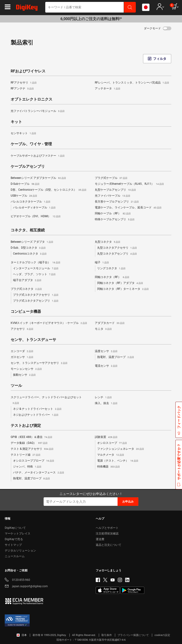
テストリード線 (26, 455)
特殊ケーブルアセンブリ (115, 220)
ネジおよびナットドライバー (36, 415)
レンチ (103, 397)
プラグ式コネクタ (26, 289)
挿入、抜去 (106, 403)
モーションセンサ (26, 369)
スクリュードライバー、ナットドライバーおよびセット (46, 401)
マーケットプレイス (18, 534)
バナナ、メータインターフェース (39, 473)
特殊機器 (109, 467)
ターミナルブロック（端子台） (36, 263)
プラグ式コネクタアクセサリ (36, 295)
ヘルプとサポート (107, 528)
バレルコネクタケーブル (31, 202)
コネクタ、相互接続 (28, 230)
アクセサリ (22, 329)
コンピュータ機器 (26, 312)
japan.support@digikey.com (26, 587)
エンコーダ (22, 351)
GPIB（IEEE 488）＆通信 (32, 437)
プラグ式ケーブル (111, 178)
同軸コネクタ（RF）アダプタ (120, 283)
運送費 (100, 539)
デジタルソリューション (20, 551)
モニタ (103, 329)
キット (16, 122)
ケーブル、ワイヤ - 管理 (31, 144)
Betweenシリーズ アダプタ (32, 242)
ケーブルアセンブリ (28, 167)
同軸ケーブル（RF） (113, 214)
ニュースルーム (15, 556)
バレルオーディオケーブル (34, 208)
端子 (102, 263)
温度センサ (106, 351)
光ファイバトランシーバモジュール (38, 111)
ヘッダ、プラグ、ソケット (34, 274)
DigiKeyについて (15, 528)
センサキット (23, 133)
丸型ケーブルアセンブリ (115, 190)
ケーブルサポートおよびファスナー (38, 156)
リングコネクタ (111, 269)
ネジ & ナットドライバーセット (37, 409)
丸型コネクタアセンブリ (117, 254)
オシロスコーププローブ (34, 461)
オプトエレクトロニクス (32, 99)
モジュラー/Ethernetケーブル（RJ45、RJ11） (129, 184)
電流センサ (106, 366)
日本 (22, 635)
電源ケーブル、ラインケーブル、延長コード (128, 208)
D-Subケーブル (25, 184)
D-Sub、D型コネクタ (28, 248)
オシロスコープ (112, 443)
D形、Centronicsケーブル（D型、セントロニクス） (49, 190)
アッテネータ (108, 89)
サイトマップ (13, 545)
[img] (27, 9)
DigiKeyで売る (14, 539)
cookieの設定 (162, 635)
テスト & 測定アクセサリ (32, 449)
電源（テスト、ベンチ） (118, 461)
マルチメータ (111, 455)
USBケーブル (24, 196)
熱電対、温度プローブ (116, 357)
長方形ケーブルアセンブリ (117, 202)
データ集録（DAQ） (29, 443)
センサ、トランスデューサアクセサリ (39, 363)
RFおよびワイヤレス (28, 71)
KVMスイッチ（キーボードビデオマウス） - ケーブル (49, 323)
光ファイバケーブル (113, 196)
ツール (16, 386)
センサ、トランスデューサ (33, 340)
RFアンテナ (22, 89)
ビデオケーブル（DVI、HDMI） (36, 216)
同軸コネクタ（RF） (112, 277)
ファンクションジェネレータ (121, 449)
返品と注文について (109, 545)
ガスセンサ (22, 357)
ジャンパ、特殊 (27, 467)
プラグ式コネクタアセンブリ (36, 301)
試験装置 (106, 437)
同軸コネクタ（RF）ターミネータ (123, 289)
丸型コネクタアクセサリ (117, 248)
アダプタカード (110, 323)
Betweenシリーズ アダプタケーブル (38, 178)
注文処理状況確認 (107, 534)
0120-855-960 (17, 580)
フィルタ (160, 59)
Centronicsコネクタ (30, 254)
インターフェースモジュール (36, 269)
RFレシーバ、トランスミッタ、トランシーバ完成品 (132, 83)
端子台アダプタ (27, 280)
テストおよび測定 (26, 426)
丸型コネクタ (108, 242)
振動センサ (24, 375)
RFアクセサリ (24, 83)
